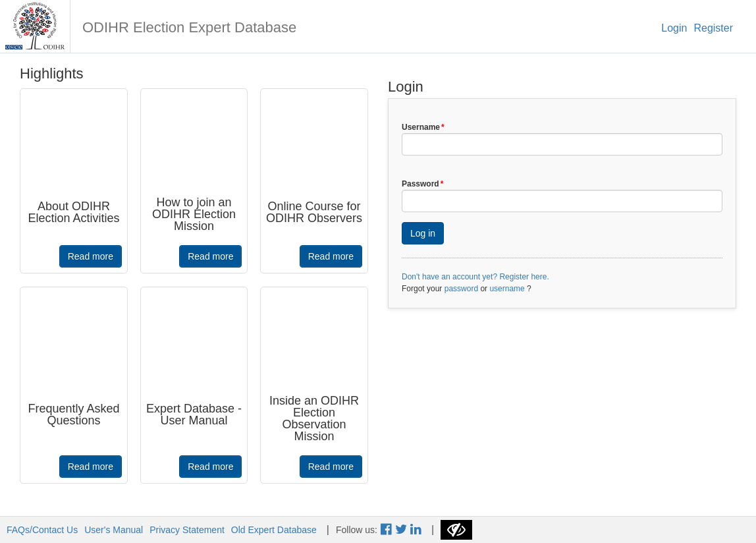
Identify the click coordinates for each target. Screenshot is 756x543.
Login (674, 28)
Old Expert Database (274, 530)
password (461, 289)
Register (713, 28)
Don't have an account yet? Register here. (475, 277)
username (507, 289)
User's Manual (114, 530)
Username (423, 127)
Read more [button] (91, 256)
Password (422, 184)
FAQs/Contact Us (42, 530)
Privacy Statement (187, 530)
